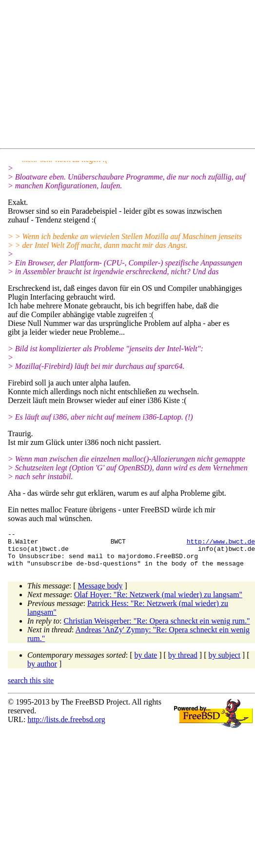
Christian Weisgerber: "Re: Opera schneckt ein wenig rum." (157, 628)
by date (146, 662)
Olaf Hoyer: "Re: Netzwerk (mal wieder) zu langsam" (158, 602)
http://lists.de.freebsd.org (66, 727)
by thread (183, 662)
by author (42, 671)
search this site (31, 688)
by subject (225, 662)
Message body (100, 593)
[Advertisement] (110, 76)
